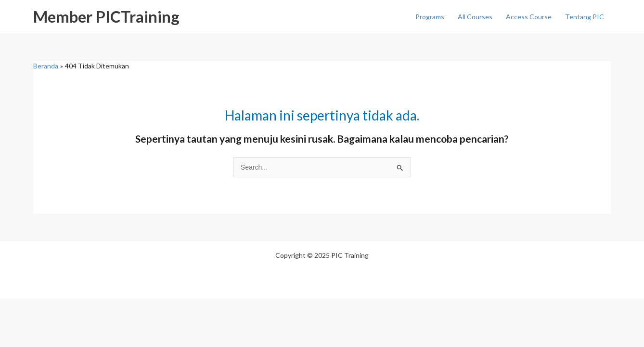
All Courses (475, 17)
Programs (430, 17)
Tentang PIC (585, 17)
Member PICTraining (106, 17)
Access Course (529, 17)
